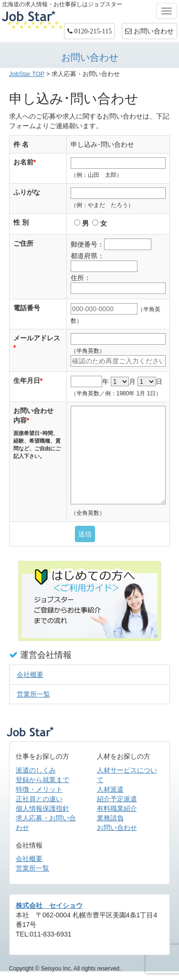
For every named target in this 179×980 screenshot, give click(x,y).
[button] (90, 31)
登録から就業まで (42, 780)
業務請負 (110, 818)
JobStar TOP (27, 74)
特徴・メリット (39, 789)
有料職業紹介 (117, 808)
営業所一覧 (33, 694)
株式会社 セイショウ (49, 905)
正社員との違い (39, 799)
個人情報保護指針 (42, 808)
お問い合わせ (117, 828)
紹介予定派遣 (117, 799)
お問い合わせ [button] (149, 31)
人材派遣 (110, 789)
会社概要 (30, 675)
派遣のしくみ (36, 770)
